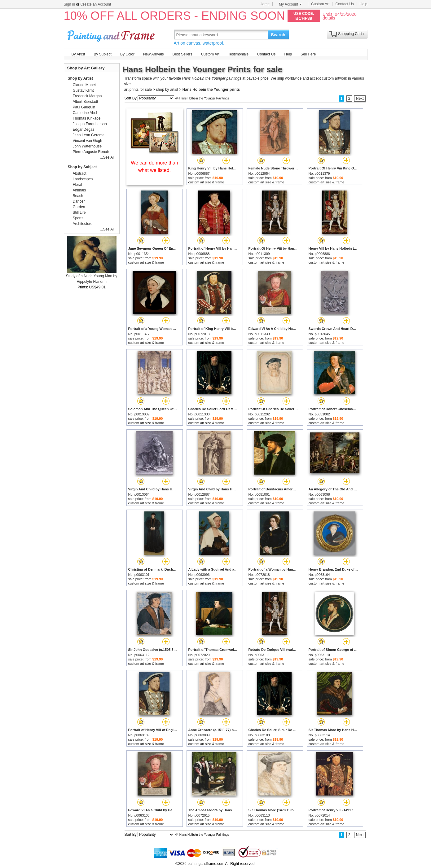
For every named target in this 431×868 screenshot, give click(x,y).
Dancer (79, 201)
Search (278, 35)
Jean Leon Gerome (89, 135)
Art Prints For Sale (112, 35)
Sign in (70, 4)
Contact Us (344, 4)
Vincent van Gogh (88, 141)
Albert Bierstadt (86, 102)
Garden (79, 207)
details (329, 18)
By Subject (103, 54)
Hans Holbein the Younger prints (211, 90)
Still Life (79, 213)
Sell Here (308, 54)
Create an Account (96, 4)
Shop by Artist (81, 78)
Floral (77, 185)
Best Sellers (183, 54)
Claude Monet (84, 85)
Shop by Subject (82, 167)
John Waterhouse (87, 146)
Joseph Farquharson (90, 124)
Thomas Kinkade (87, 118)
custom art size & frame (206, 182)
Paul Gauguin (84, 107)
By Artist (78, 54)
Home (265, 4)
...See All (107, 157)
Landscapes (83, 179)
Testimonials (238, 54)
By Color (127, 54)
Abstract (80, 173)
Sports (78, 218)
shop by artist (167, 90)
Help (364, 4)
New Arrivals (154, 54)
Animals (79, 190)
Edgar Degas (84, 129)
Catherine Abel (85, 113)
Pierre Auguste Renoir (91, 152)
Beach (78, 196)
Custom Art (320, 4)
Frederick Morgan (87, 96)
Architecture (83, 224)
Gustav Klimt (83, 90)
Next (360, 99)
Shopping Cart (350, 34)
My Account (290, 4)
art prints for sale (138, 90)
